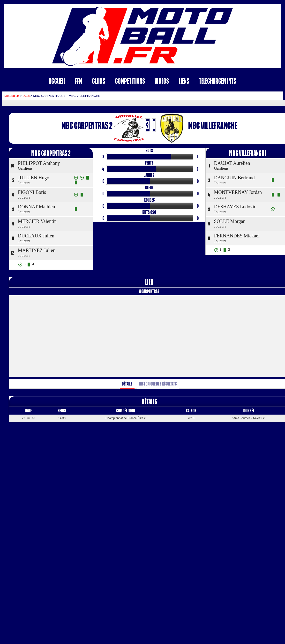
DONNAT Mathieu (37, 207)
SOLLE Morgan (230, 221)
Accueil (57, 81)
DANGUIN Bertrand (234, 178)
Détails (127, 384)
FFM (79, 81)
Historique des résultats (158, 384)
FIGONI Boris (32, 192)
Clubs (99, 81)
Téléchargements (217, 81)
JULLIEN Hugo (34, 178)
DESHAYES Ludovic (235, 207)
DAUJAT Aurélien (232, 163)
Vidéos (162, 81)
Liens (184, 81)
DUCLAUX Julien (36, 236)
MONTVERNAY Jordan (238, 192)
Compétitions (130, 81)
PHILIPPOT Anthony (39, 163)
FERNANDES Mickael (237, 236)
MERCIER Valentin (37, 221)
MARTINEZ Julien (37, 250)
